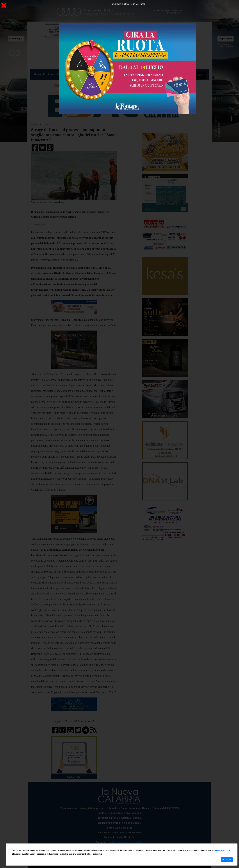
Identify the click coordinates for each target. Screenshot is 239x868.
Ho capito (227, 860)
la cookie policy (224, 850)
